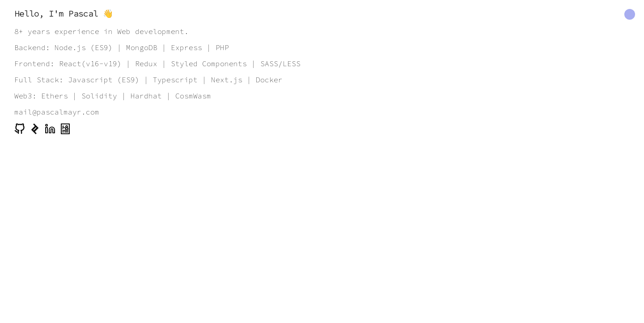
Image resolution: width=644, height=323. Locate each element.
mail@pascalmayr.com (57, 112)
